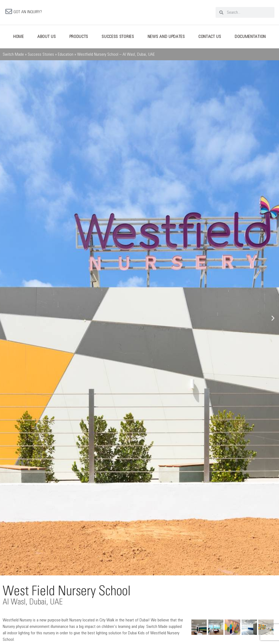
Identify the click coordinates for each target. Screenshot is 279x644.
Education (66, 55)
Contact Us (210, 37)
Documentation (250, 37)
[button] (6, 319)
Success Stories (118, 37)
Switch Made (13, 55)
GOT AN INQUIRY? (28, 12)
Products (79, 37)
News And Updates (166, 37)
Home (19, 37)
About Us (47, 37)
